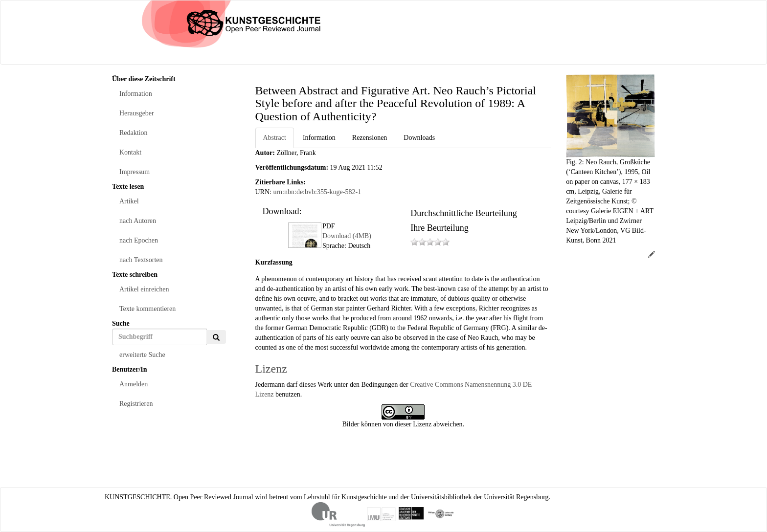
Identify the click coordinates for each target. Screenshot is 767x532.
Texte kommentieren (147, 309)
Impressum (135, 172)
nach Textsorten (141, 260)
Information (136, 94)
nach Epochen (139, 240)
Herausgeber (137, 113)
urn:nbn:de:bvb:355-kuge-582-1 (317, 192)
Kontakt (130, 152)
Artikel (129, 201)
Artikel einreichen (144, 289)
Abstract (275, 138)
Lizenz (271, 369)
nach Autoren (138, 221)
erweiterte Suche (142, 355)
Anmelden (134, 384)
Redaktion (134, 133)
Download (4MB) (347, 236)
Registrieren (136, 404)
